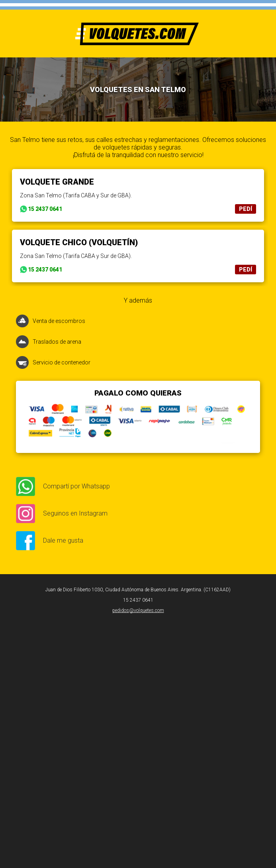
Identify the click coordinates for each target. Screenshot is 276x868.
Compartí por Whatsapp (76, 486)
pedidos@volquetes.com (138, 610)
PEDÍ (246, 209)
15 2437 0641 (45, 209)
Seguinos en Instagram (75, 513)
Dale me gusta (63, 540)
